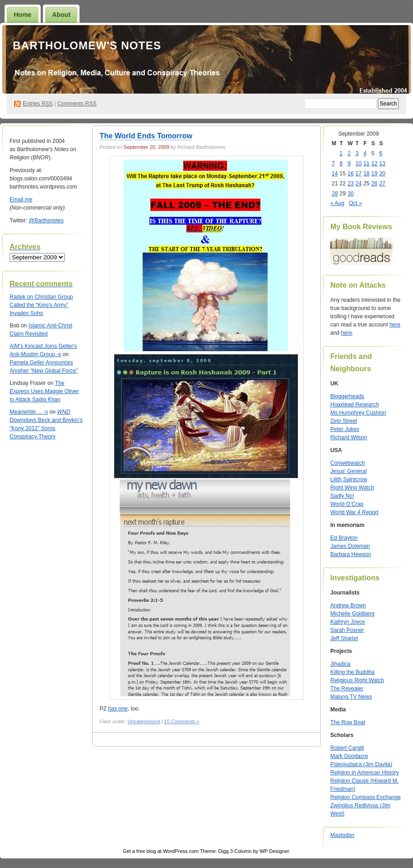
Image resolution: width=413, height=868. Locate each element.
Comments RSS (77, 104)
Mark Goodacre (349, 756)
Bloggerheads (347, 396)
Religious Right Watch (357, 680)
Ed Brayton (344, 538)
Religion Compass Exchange (365, 797)
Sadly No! (342, 496)
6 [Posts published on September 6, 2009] (381, 153)
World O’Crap (347, 504)
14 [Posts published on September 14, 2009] (335, 174)
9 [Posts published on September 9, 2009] (349, 163)
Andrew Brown (348, 605)
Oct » (356, 203)
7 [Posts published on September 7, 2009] (333, 163)
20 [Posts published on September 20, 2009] (382, 174)
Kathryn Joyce (348, 622)
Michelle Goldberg (352, 614)
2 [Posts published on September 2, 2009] (349, 153)
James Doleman (350, 546)
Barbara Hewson (351, 554)
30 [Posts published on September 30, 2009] (351, 194)
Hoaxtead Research (355, 405)
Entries (38, 104)
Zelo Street (344, 421)
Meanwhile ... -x (29, 412)
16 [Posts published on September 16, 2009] (351, 174)
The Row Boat (348, 722)
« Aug (337, 203)
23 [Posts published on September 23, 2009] (351, 184)
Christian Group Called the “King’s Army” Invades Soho (41, 305)
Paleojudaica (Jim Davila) (361, 764)
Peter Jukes (345, 429)
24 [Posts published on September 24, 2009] (358, 184)
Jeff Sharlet (344, 638)
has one (118, 709)
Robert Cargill (347, 748)
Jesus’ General (349, 471)
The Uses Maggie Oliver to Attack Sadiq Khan (44, 391)
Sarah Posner (347, 630)
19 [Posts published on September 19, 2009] (374, 174)
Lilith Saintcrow (349, 479)
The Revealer (347, 689)
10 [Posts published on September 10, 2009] (358, 163)
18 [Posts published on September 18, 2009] (366, 174)
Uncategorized (144, 721)
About (61, 15)
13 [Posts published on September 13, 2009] (382, 163)
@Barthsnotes (46, 221)
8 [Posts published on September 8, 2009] (341, 163)
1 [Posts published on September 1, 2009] (341, 153)
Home (23, 15)
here (395, 325)
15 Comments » (182, 721)
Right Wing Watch (352, 488)
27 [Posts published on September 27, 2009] (382, 184)
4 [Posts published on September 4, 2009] (365, 153)
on (22, 297)
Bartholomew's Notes (87, 45)
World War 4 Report (354, 512)
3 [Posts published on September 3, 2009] (357, 153)
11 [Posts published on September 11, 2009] (366, 163)
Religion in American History (365, 773)
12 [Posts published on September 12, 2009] (374, 163)
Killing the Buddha (352, 672)
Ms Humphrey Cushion (358, 413)
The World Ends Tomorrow (146, 136)
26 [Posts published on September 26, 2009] (374, 184)
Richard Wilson (349, 437)
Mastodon (342, 835)
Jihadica (340, 664)
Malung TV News (351, 697)
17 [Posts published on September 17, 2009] (358, 174)
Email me (21, 200)
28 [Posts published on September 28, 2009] (335, 194)
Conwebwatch (347, 463)
